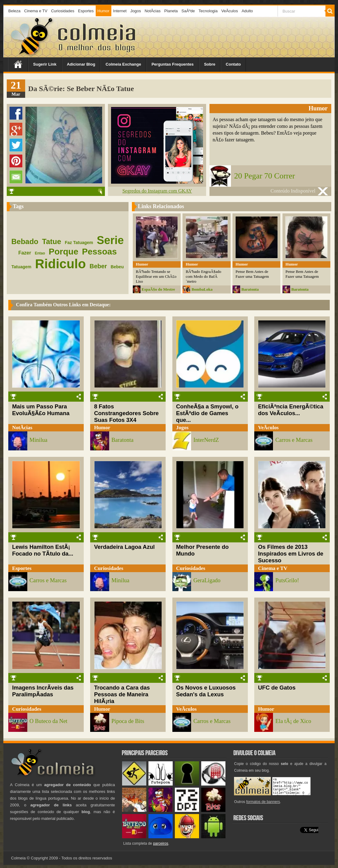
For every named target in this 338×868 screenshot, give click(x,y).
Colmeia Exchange (123, 64)
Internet (120, 11)
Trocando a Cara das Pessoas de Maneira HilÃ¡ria (122, 694)
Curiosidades (63, 11)
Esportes (86, 11)
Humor (104, 11)
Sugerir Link (45, 64)
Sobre (210, 64)
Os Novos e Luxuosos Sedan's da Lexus (206, 691)
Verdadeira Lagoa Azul (125, 547)
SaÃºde (188, 11)
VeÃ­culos (229, 11)
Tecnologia (208, 11)
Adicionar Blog (81, 64)
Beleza (14, 11)
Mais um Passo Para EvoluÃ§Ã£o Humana (41, 410)
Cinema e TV (36, 11)
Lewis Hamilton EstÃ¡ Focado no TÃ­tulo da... (42, 550)
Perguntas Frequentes (173, 64)
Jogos (136, 11)
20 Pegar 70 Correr (265, 176)
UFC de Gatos (277, 688)
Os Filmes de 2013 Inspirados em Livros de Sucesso (291, 554)
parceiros (161, 843)
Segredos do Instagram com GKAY (157, 191)
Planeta (171, 11)
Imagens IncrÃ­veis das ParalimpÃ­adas (43, 691)
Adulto (247, 11)
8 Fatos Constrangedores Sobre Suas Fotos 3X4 (127, 413)
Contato (233, 64)
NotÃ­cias (152, 11)
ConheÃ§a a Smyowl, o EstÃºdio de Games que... (207, 413)
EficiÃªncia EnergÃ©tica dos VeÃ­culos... (291, 410)
